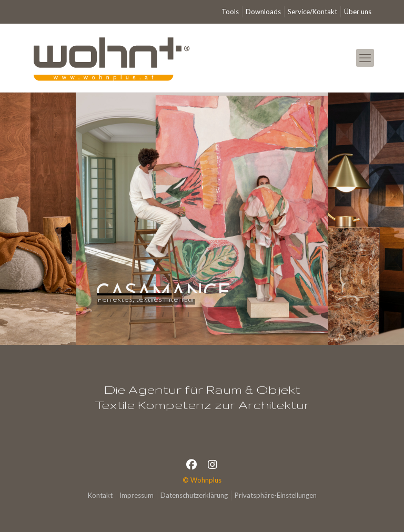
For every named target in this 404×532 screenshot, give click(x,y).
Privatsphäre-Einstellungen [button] (276, 495)
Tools (230, 12)
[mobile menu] (365, 58)
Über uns (358, 12)
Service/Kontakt (312, 12)
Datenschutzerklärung (194, 495)
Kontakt (100, 495)
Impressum (137, 495)
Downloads (263, 12)
